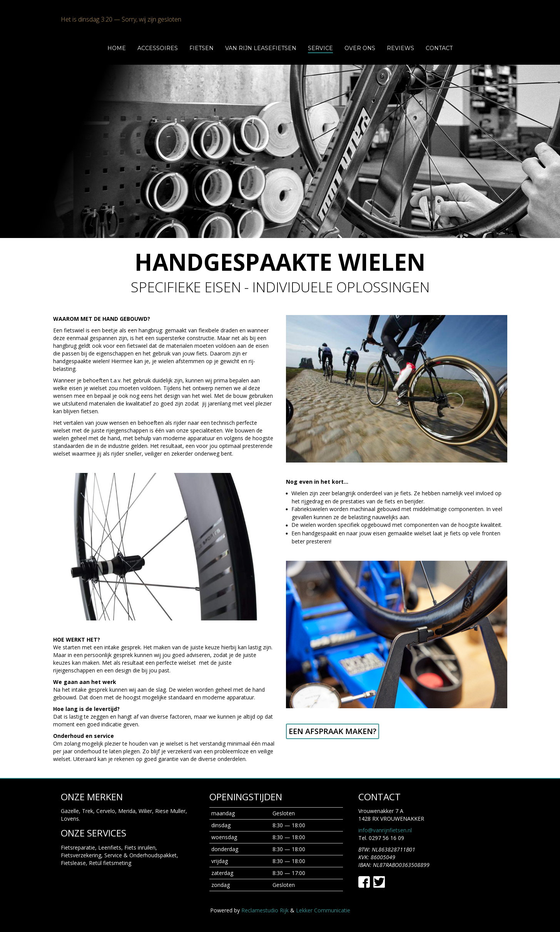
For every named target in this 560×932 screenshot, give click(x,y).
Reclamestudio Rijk (265, 910)
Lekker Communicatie (323, 910)
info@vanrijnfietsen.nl (385, 830)
